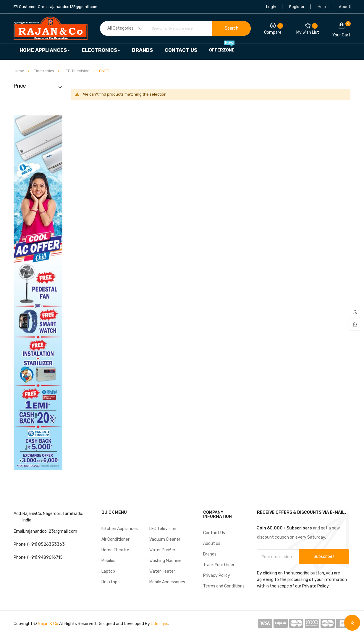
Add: (18, 514)
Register (297, 7)
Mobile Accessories (167, 582)
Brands (210, 554)
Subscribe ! (324, 557)
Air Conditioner (115, 539)
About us (212, 544)
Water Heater (162, 571)
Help (322, 7)
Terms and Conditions (224, 586)
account (355, 312)
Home (19, 71)
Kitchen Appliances (120, 529)
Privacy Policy (217, 575)
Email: (19, 531)
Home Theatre (115, 550)
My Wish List (308, 29)
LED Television (77, 71)
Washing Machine (165, 561)
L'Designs (160, 624)
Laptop (108, 571)
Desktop (109, 582)
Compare (274, 29)
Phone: (20, 544)
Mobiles (108, 561)
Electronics (44, 71)
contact (355, 324)
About (344, 7)
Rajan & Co (48, 624)
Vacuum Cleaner (165, 539)
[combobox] (175, 28)
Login (271, 7)
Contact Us (214, 533)
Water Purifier (162, 550)
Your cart (341, 29)
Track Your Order (219, 565)
